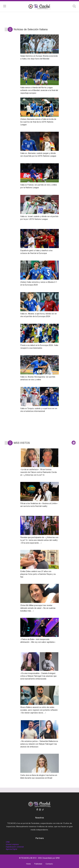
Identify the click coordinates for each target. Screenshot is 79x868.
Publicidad (38, 864)
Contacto (49, 864)
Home (29, 864)
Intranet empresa (12, 844)
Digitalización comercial (15, 847)
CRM (8, 842)
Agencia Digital (11, 849)
